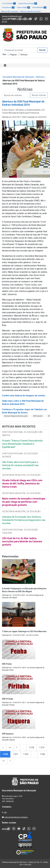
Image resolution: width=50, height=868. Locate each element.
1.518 (31, 748)
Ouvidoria (6, 19)
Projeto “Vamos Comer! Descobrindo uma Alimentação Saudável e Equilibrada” (22, 444)
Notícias (24, 55)
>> (4, 761)
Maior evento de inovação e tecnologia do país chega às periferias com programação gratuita (24, 502)
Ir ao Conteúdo (9, 3)
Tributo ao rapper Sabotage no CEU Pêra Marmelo (24, 631)
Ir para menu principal (28, 3)
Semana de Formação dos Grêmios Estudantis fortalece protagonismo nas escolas (24, 520)
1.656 (42, 754)
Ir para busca (8, 7)
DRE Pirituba (8, 699)
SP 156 (5, 22)
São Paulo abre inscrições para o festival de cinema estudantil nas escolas (20, 465)
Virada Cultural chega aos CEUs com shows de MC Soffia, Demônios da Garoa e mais (22, 483)
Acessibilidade (39, 7)
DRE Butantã (38, 416)
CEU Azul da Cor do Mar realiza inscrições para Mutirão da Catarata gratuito (22, 541)
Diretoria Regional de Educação (16, 416)
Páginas (13, 55)
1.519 (42, 748)
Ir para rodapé (23, 7)
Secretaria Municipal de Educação (18, 77)
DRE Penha (7, 664)
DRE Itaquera (8, 734)
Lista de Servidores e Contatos (16, 817)
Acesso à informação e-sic (12, 16)
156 (5, 812)
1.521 (16, 754)
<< (10, 748)
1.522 (26, 754)
